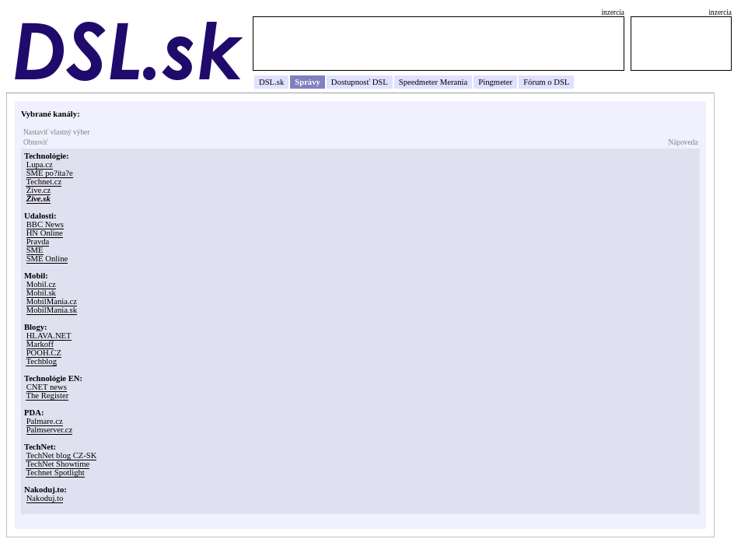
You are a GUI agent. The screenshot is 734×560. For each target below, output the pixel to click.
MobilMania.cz (52, 301)
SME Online (47, 259)
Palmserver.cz (49, 430)
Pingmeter (495, 82)
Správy (308, 82)
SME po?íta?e (50, 173)
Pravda (38, 241)
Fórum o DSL (546, 82)
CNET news (47, 387)
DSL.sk (271, 82)
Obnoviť (36, 142)
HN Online (45, 233)
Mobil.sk (41, 293)
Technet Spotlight (55, 472)
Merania (454, 82)
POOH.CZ (44, 353)
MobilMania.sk (52, 310)
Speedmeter (418, 82)
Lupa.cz (40, 164)
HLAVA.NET (49, 336)
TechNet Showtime (58, 464)
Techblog (41, 361)
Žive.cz (39, 190)
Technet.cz (44, 182)
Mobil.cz (41, 284)
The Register (47, 395)
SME (35, 250)
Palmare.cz (45, 421)
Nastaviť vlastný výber (56, 132)
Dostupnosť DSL (360, 82)
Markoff (40, 344)
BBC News (45, 224)
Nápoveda (683, 142)
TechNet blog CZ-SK (61, 455)
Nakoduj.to (45, 498)
